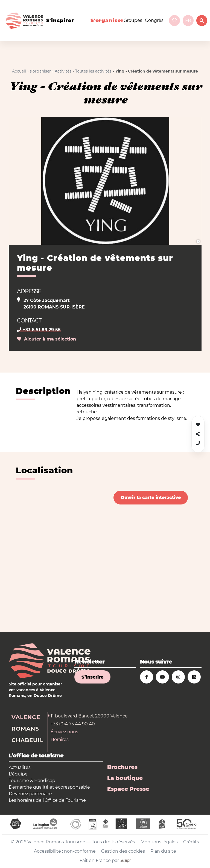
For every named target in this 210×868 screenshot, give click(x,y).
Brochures (122, 767)
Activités (63, 71)
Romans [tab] (25, 729)
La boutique (125, 778)
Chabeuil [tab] (27, 740)
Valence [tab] (26, 717)
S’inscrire (92, 677)
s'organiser (107, 21)
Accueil (19, 71)
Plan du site (163, 851)
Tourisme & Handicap (32, 781)
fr (188, 20)
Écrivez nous (64, 732)
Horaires (60, 739)
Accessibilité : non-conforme (65, 851)
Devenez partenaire (30, 794)
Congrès (154, 20)
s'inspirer (60, 21)
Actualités (20, 767)
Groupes (133, 20)
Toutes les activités (93, 71)
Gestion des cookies (123, 851)
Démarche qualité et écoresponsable (49, 787)
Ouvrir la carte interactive (151, 498)
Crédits (191, 842)
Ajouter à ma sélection (46, 339)
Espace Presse (128, 789)
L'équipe (18, 774)
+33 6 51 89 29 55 (39, 330)
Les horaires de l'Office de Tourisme (47, 800)
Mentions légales (159, 842)
